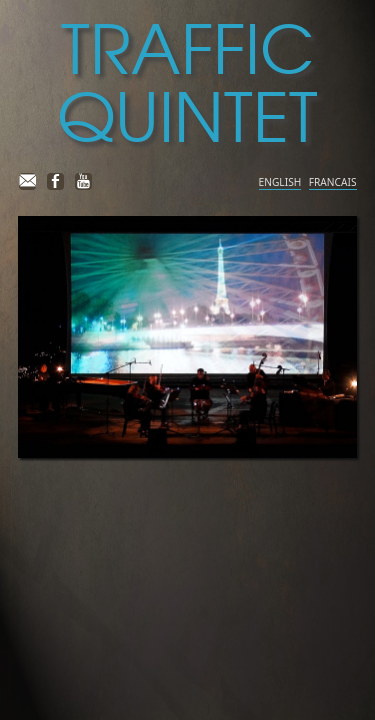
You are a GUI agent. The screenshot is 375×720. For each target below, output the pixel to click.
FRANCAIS (333, 182)
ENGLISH (280, 182)
